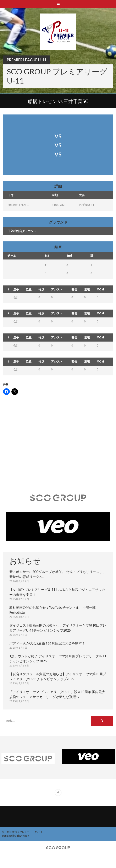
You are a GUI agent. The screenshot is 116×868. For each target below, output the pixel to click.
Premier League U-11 (27, 60)
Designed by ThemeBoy (16, 836)
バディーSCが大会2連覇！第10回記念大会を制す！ (47, 643)
